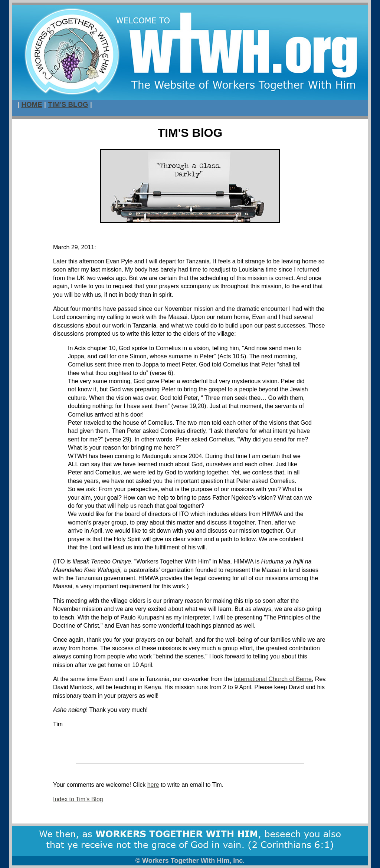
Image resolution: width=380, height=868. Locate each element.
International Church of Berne (273, 679)
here (153, 785)
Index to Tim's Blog (78, 799)
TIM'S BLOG (68, 104)
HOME (32, 104)
